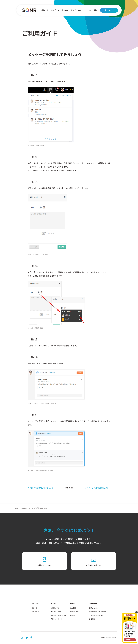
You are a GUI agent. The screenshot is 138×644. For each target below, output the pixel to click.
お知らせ (73, 615)
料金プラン (55, 10)
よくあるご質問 (56, 612)
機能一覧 (45, 10)
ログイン (109, 10)
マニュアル (23, 508)
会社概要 (92, 619)
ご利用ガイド (55, 608)
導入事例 (65, 10)
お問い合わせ (93, 608)
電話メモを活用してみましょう (41, 488)
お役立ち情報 (92, 10)
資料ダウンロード (77, 10)
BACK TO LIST (69, 488)
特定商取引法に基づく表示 (98, 612)
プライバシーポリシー (96, 615)
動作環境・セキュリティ (59, 615)
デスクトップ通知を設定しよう (98, 488)
